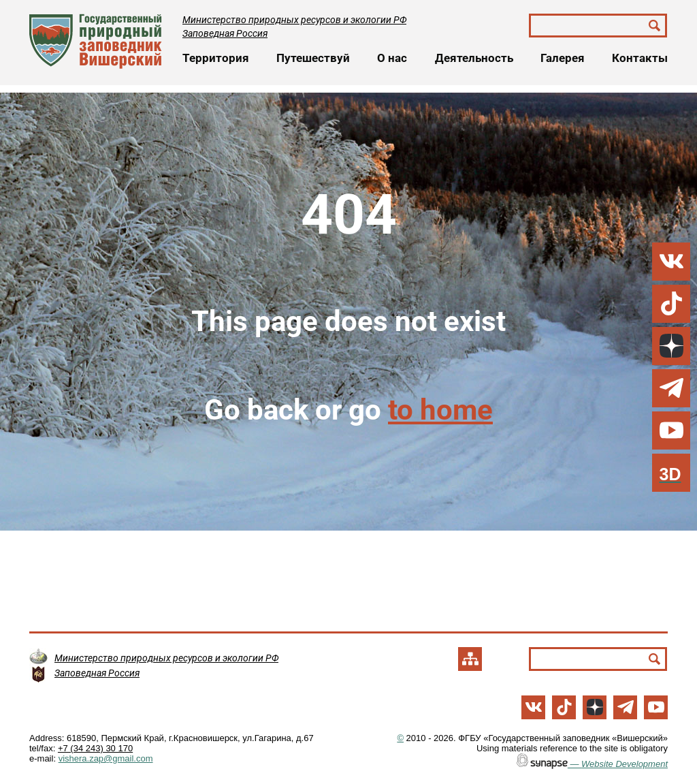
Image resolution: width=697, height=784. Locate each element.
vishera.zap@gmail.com (106, 758)
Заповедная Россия (225, 33)
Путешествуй (313, 58)
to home (440, 410)
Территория (216, 58)
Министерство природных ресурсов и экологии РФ (294, 20)
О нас (392, 58)
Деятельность (474, 58)
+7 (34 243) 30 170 (95, 748)
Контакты (640, 58)
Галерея (563, 58)
